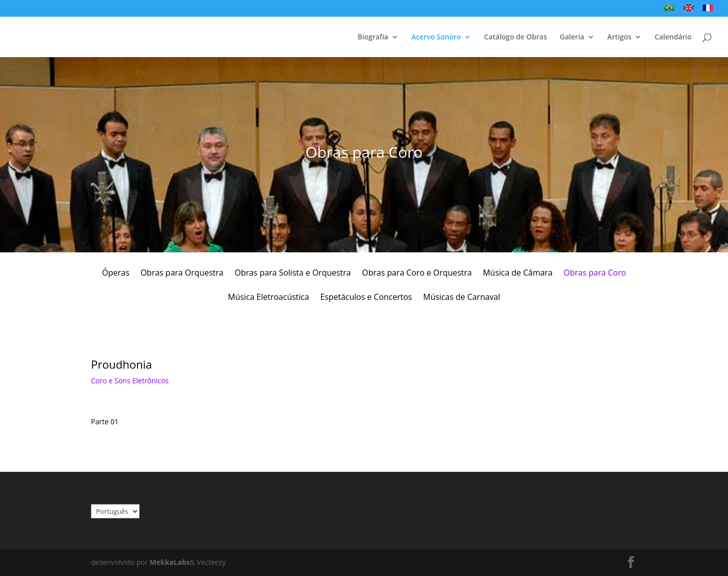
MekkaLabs (170, 562)
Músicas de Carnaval (462, 298)
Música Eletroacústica (269, 298)
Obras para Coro (595, 274)
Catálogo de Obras (516, 37)
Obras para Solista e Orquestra (293, 274)
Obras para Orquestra (182, 274)
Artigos (619, 37)
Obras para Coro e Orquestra (417, 274)
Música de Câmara (518, 274)
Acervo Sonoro (436, 37)
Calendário (673, 37)
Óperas (116, 274)
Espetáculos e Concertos (366, 298)
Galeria (572, 37)
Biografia (373, 37)
